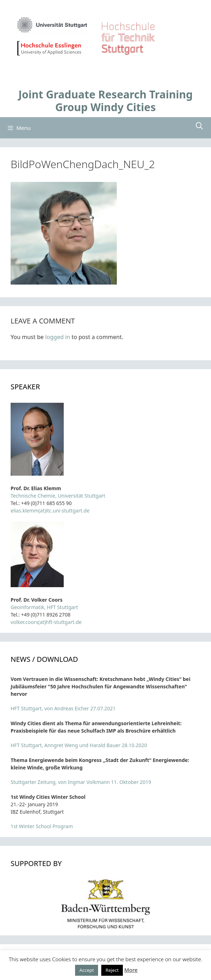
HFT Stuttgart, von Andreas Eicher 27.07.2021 (63, 708)
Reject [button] (112, 970)
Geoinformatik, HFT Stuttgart (44, 607)
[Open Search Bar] (199, 126)
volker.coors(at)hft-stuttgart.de (46, 622)
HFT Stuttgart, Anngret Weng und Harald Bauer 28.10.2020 (79, 745)
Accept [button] (87, 970)
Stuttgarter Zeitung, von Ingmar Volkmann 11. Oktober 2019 (81, 782)
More (131, 970)
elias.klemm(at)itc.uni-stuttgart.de (50, 511)
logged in (58, 337)
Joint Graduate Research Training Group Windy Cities (105, 101)
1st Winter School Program (42, 826)
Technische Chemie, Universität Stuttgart (58, 496)
